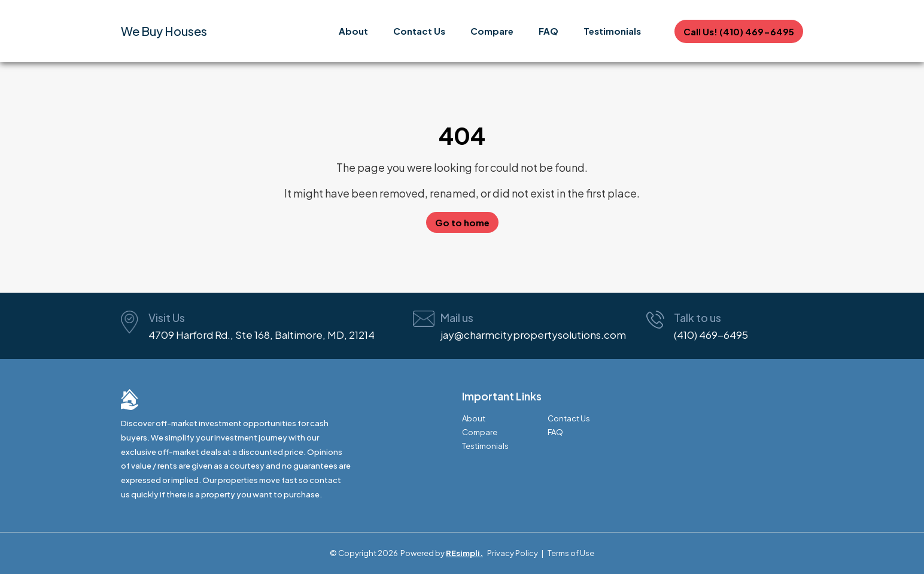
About (353, 31)
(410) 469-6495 (711, 335)
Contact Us (419, 31)
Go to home (462, 222)
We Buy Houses (164, 31)
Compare (492, 31)
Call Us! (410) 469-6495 (739, 31)
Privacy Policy (513, 553)
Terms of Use (571, 553)
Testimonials (612, 31)
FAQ (548, 31)
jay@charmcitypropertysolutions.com (533, 335)
